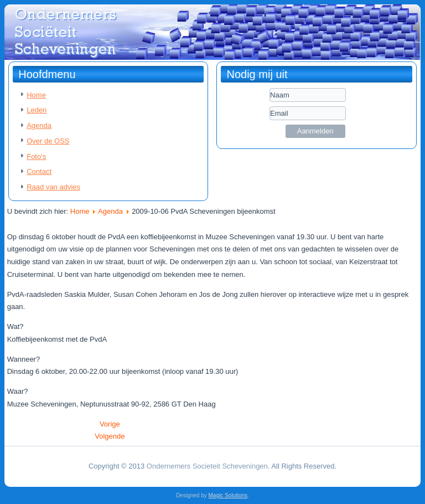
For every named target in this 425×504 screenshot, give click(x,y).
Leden (37, 110)
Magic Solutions (228, 495)
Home (36, 95)
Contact (39, 171)
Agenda (39, 125)
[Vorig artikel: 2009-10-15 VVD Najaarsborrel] (110, 424)
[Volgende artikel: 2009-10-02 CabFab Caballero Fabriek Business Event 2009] (110, 436)
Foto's (36, 156)
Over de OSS (48, 141)
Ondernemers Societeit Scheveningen (207, 466)
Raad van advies (53, 187)
